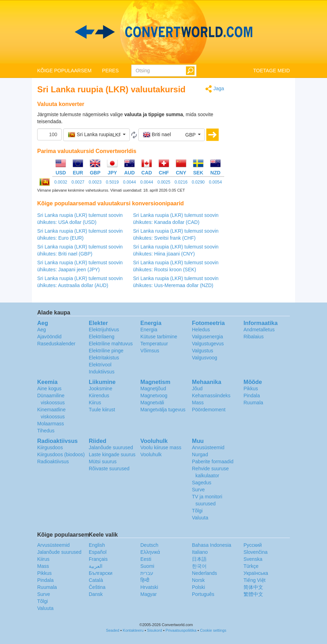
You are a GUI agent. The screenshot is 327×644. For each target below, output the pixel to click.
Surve (198, 490)
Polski (198, 587)
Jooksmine (101, 389)
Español (98, 552)
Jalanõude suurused (111, 447)
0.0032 (61, 182)
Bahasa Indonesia (212, 545)
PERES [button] (110, 71)
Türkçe (251, 566)
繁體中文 (253, 594)
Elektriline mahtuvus (111, 344)
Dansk (96, 594)
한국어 (199, 566)
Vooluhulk (151, 454)
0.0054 (216, 182)
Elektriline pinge (106, 351)
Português (203, 594)
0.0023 (95, 182)
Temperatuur (154, 344)
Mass (198, 403)
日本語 (199, 559)
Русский (253, 545)
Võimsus (150, 351)
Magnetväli (152, 403)
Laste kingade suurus (112, 454)
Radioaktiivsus (53, 462)
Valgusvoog (205, 358)
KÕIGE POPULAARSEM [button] (64, 71)
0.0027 (78, 182)
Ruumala (253, 403)
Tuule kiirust (102, 410)
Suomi (147, 566)
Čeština (97, 587)
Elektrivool (100, 365)
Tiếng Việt (255, 580)
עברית (147, 573)
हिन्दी (145, 580)
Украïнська (256, 573)
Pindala (252, 396)
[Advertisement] (262, 190)
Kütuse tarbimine (159, 337)
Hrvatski (149, 587)
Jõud (197, 389)
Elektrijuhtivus (104, 330)
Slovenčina (256, 552)
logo (163, 32)
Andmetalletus (259, 330)
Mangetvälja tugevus (163, 410)
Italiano (200, 552)
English (97, 545)
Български (101, 573)
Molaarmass (51, 424)
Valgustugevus (208, 344)
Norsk (198, 580)
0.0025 (164, 182)
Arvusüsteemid (208, 447)
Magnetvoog (154, 396)
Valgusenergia (207, 337)
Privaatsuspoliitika (181, 630)
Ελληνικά (150, 552)
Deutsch (149, 545)
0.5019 (112, 182)
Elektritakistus (104, 358)
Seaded (113, 630)
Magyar (149, 594)
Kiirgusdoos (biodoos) (61, 454)
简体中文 (253, 587)
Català (96, 580)
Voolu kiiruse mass (161, 447)
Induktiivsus (102, 372)
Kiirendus (99, 396)
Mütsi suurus (103, 462)
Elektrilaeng (102, 337)
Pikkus (251, 389)
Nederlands (205, 573)
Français (98, 559)
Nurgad (200, 454)
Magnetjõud (153, 389)
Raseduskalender (56, 344)
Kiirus (95, 403)
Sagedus (202, 483)
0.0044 (130, 182)
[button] (96, 135)
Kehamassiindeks (211, 396)
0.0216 (181, 182)
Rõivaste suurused (109, 469)
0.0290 (198, 182)
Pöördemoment (209, 410)
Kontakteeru (133, 630)
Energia (149, 330)
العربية (96, 566)
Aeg (42, 330)
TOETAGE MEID (272, 71)
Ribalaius (254, 337)
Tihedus (46, 431)
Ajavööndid (49, 337)
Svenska (253, 559)
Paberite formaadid (213, 462)
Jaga (215, 89)
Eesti (146, 559)
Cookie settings (213, 630)
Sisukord (155, 630)
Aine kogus (49, 389)
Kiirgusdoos (50, 447)
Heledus (201, 330)
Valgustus (202, 351)
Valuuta (200, 518)
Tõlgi (197, 511)
